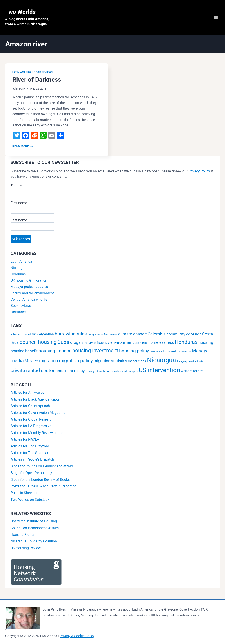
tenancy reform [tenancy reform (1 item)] (94, 371)
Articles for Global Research (32, 419)
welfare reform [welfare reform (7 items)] (192, 371)
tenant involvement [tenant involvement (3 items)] (115, 371)
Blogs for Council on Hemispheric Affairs (42, 466)
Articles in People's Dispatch (32, 459)
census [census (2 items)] (113, 335)
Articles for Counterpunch (30, 406)
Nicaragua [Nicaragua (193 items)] (161, 360)
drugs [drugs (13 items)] (75, 342)
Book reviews (43, 72)
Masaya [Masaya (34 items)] (200, 351)
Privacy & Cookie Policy (77, 636)
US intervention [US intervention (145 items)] (159, 370)
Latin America (22, 72)
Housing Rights (22, 535)
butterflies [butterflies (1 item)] (103, 335)
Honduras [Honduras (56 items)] (186, 342)
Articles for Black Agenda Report (35, 399)
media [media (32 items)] (17, 360)
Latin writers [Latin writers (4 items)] (172, 351)
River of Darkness (37, 80)
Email (16, 186)
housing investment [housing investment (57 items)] (95, 350)
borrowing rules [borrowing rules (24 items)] (71, 334)
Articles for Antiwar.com (29, 392)
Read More (23, 146)
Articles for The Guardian (30, 453)
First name (19, 203)
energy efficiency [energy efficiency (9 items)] (95, 342)
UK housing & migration (29, 280)
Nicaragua (19, 268)
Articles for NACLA (25, 439)
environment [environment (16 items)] (122, 342)
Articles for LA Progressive (31, 426)
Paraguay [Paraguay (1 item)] (182, 361)
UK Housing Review (26, 548)
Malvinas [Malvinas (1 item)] (186, 352)
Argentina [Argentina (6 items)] (46, 334)
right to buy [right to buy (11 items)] (75, 371)
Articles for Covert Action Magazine (38, 413)
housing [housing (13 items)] (206, 342)
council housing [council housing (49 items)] (38, 342)
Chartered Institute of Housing (34, 521)
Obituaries (18, 312)
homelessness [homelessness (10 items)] (161, 342)
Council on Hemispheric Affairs (35, 528)
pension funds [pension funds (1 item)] (196, 361)
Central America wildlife (29, 299)
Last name (19, 220)
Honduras (18, 274)
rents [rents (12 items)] (60, 371)
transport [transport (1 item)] (133, 371)
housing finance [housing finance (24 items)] (55, 351)
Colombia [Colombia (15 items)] (157, 334)
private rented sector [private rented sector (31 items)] (33, 370)
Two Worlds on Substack (30, 500)
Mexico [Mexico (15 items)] (31, 361)
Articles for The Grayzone (30, 446)
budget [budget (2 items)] (92, 335)
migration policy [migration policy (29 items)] (76, 361)
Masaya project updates (29, 287)
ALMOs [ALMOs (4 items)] (33, 334)
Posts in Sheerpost (25, 493)
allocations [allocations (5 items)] (19, 334)
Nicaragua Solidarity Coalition (34, 541)
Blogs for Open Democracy (31, 473)
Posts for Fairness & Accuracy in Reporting (44, 486)
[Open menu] (216, 17)
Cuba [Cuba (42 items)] (63, 342)
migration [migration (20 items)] (49, 361)
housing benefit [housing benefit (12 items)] (24, 351)
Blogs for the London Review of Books (40, 480)
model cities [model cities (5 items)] (137, 361)
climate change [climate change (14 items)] (132, 334)
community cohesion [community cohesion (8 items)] (184, 334)
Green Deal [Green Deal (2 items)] (141, 343)
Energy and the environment (32, 293)
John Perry (19, 89)
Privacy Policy (199, 171)
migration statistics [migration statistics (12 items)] (110, 361)
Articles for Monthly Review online (37, 433)
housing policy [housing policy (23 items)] (134, 351)
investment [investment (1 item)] (156, 352)
